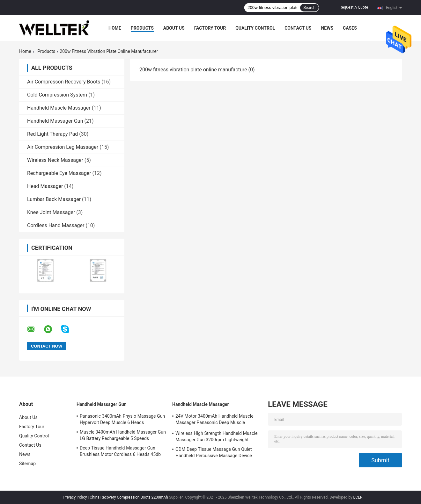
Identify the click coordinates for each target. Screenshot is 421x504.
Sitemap (27, 464)
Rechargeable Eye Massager (59, 173)
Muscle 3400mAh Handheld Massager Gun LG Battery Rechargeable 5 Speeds (123, 435)
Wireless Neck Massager (55, 160)
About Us (174, 28)
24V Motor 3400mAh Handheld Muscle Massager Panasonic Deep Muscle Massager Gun (214, 420)
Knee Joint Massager (51, 212)
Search (309, 8)
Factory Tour (210, 28)
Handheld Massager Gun (55, 121)
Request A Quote (354, 7)
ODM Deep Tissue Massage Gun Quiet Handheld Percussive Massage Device (214, 452)
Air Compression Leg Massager (63, 147)
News (327, 28)
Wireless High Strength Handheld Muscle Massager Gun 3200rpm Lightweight (217, 436)
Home (115, 28)
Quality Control (255, 28)
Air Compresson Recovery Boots (64, 82)
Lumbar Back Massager (54, 199)
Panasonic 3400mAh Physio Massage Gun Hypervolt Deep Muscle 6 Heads (122, 419)
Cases (350, 28)
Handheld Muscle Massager (59, 108)
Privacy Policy (75, 497)
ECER (358, 497)
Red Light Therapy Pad (52, 134)
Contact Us (298, 28)
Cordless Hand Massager (56, 225)
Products (142, 28)
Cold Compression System (57, 95)
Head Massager (45, 186)
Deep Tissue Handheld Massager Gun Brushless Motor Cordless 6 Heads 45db (120, 451)
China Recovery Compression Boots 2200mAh (129, 497)
